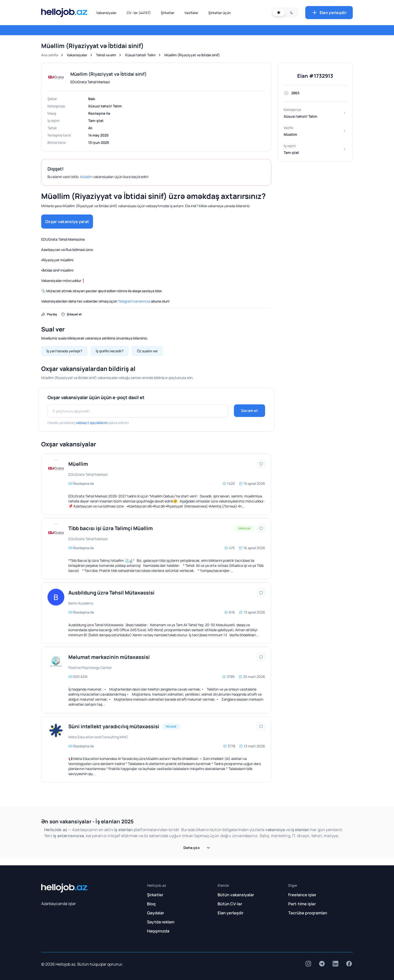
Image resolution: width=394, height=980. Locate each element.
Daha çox (197, 848)
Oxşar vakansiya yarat (67, 222)
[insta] (308, 964)
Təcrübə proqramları (308, 913)
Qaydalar (156, 913)
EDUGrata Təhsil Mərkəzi (90, 82)
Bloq (151, 904)
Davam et (250, 411)
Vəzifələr (191, 13)
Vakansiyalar (106, 13)
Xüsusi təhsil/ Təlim (140, 55)
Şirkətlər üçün (219, 13)
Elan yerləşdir (329, 13)
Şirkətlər (168, 13)
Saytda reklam (161, 922)
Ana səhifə (50, 55)
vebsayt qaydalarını (92, 423)
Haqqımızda (158, 931)
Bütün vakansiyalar (236, 895)
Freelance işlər (302, 895)
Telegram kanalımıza (134, 301)
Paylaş (49, 314)
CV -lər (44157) (139, 13)
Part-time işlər (302, 904)
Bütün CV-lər (230, 904)
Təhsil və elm (106, 55)
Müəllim (86, 177)
